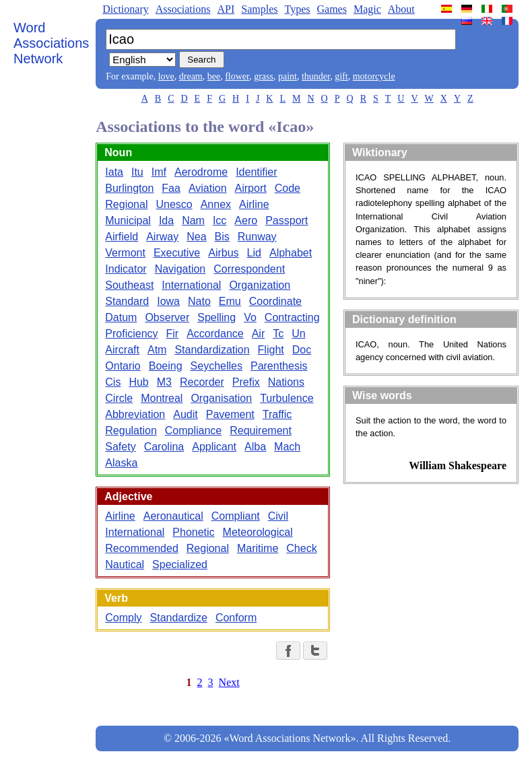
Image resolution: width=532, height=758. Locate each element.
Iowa (168, 301)
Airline (254, 204)
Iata (114, 172)
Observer (167, 317)
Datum (121, 317)
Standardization (212, 350)
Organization (260, 285)
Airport (251, 188)
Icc (220, 220)
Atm (157, 350)
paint (288, 76)
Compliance (193, 430)
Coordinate (275, 301)
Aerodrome (201, 172)
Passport (287, 220)
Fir (173, 334)
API (226, 9)
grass (264, 76)
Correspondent (249, 269)
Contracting (292, 317)
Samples (259, 9)
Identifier (256, 172)
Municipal (128, 220)
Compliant (236, 516)
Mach (287, 447)
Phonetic (193, 532)
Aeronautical (173, 516)
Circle (119, 398)
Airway (162, 237)
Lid (254, 253)
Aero (246, 220)
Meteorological (258, 532)
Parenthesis (279, 366)
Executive (177, 253)
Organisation (221, 398)
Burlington (129, 188)
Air (259, 334)
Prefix (246, 382)
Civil (278, 516)
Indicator (126, 269)
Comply (123, 618)
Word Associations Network (51, 43)
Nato (199, 301)
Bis (222, 237)
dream (191, 76)
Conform (236, 618)
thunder (316, 76)
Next (229, 682)
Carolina (164, 447)
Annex (216, 204)
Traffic (277, 414)
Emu (230, 301)
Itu (137, 172)
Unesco (174, 204)
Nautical (125, 564)
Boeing (166, 366)
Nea (196, 237)
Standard (127, 301)
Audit (185, 414)
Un (298, 334)
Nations (286, 382)
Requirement (261, 430)
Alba (255, 447)
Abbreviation (135, 414)
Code (288, 188)
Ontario (123, 366)
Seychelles (217, 366)
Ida (166, 220)
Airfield (122, 237)
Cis (113, 382)
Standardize (179, 618)
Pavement (230, 414)
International (191, 285)
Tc (278, 334)
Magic (367, 9)
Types (297, 9)
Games (331, 9)
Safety (120, 447)
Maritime (258, 548)
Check (301, 548)
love (166, 76)
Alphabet (291, 253)
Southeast (129, 285)
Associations (183, 9)
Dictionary (125, 9)
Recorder (202, 382)
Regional (126, 204)
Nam (193, 220)
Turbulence (287, 398)
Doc (302, 350)
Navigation (180, 269)
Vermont (125, 253)
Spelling (217, 317)
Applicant (214, 447)
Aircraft (122, 350)
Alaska (121, 463)
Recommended (142, 548)
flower (237, 76)
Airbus (223, 253)
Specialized (180, 564)
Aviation (208, 188)
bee (214, 76)
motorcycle (374, 76)
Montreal (162, 398)
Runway (257, 237)
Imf (159, 172)
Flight (271, 350)
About (401, 9)
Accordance (215, 334)
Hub (138, 382)
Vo (250, 317)
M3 (164, 382)
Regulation (131, 430)
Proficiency (131, 334)
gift (341, 76)
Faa (171, 188)
